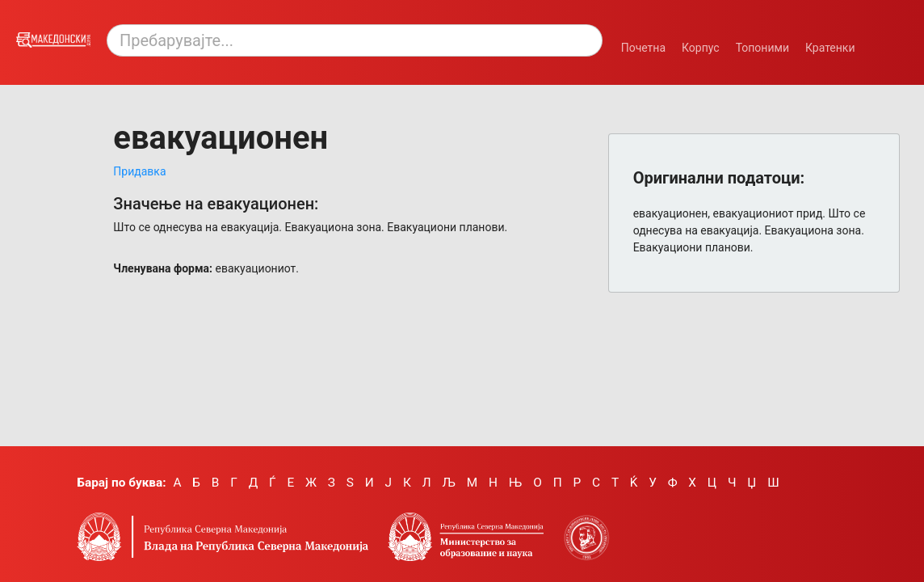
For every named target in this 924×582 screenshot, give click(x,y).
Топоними (762, 48)
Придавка (139, 171)
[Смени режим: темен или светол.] (887, 39)
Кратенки (830, 48)
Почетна (643, 48)
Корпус (701, 48)
